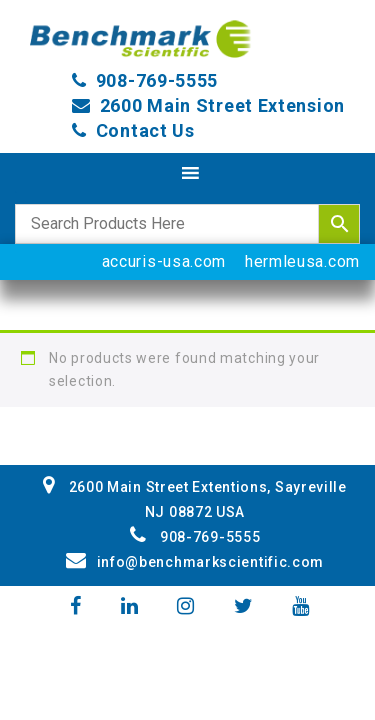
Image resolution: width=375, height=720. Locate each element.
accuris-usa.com (164, 261)
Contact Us (145, 130)
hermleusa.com (302, 261)
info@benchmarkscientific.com (195, 562)
